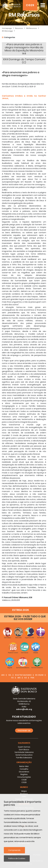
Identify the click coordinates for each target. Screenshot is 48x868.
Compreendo (14, 850)
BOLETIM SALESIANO (23, 675)
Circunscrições (24, 777)
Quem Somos (24, 747)
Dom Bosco (24, 750)
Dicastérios (24, 772)
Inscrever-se (24, 730)
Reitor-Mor (24, 766)
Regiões (24, 774)
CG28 (24, 780)
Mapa (24, 791)
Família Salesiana (24, 758)
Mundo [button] (24, 787)
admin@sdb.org (24, 709)
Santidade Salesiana (24, 752)
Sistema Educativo (24, 755)
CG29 (30, 5)
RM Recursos (32, 28)
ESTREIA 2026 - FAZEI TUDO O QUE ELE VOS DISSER (25, 618)
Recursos (19, 28)
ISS (12, 678)
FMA (32, 678)
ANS (3, 675)
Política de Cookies (17, 858)
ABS (19, 678)
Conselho (24, 769)
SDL (10, 675)
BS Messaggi (7, 31)
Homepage (7, 28)
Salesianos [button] (24, 743)
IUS (26, 678)
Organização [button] (24, 762)
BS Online (39, 675)
